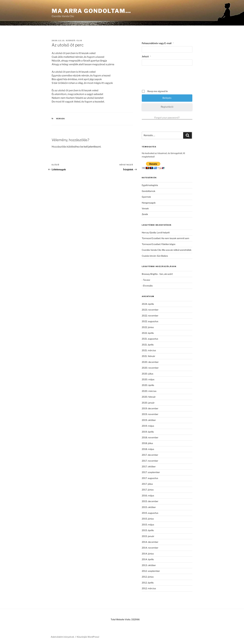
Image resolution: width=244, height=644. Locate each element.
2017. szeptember (151, 472)
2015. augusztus (150, 513)
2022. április (148, 333)
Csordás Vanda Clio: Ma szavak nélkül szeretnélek (167, 250)
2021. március (149, 350)
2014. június (148, 554)
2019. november (150, 414)
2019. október (149, 420)
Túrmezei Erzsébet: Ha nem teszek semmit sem (165, 238)
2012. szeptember (151, 571)
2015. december (150, 501)
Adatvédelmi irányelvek (62, 637)
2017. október (149, 466)
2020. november (150, 368)
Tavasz (147, 280)
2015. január (148, 536)
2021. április (148, 345)
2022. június (148, 327)
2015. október (149, 507)
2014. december (150, 542)
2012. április (148, 583)
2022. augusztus (150, 321)
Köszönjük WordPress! (88, 637)
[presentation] (167, 79)
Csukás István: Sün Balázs (155, 256)
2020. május (148, 379)
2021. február (148, 356)
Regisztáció (167, 107)
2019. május (148, 426)
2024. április (148, 304)
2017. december (150, 455)
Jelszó (146, 57)
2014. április (148, 559)
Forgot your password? (167, 118)
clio (79, 41)
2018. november (150, 437)
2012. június (148, 577)
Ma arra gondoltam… (91, 11)
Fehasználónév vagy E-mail (158, 43)
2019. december (150, 408)
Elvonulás (148, 286)
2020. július (148, 374)
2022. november (150, 316)
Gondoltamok (149, 191)
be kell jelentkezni (90, 147)
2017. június (148, 490)
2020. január (148, 403)
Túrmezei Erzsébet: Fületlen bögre (159, 244)
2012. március (149, 588)
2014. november (150, 548)
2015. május (148, 525)
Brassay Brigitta (150, 274)
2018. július (147, 443)
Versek (61, 119)
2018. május (148, 449)
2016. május (148, 495)
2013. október (149, 565)
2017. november (150, 461)
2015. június (148, 519)
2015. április (148, 530)
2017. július (147, 484)
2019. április (148, 432)
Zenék (145, 214)
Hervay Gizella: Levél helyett (156, 232)
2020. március (149, 391)
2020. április (148, 385)
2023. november (150, 310)
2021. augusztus (150, 339)
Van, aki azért (166, 274)
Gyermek (146, 197)
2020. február (149, 397)
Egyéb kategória (150, 185)
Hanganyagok (149, 203)
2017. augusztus (150, 478)
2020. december (150, 362)
